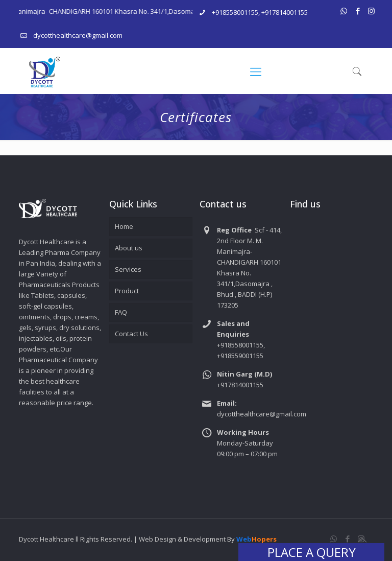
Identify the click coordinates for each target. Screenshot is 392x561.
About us (129, 248)
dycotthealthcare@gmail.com (78, 35)
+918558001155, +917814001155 (260, 12)
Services (128, 269)
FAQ (121, 312)
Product (127, 291)
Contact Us (131, 334)
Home (124, 226)
